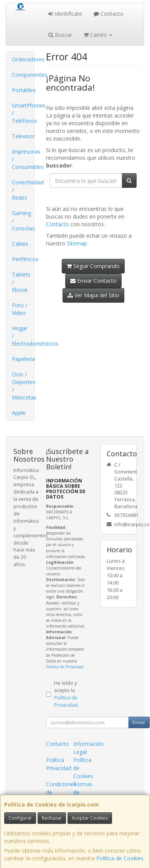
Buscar (60, 35)
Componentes (23, 75)
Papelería (23, 359)
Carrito (98, 35)
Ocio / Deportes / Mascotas (23, 386)
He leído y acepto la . (66, 694)
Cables (20, 244)
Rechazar (52, 818)
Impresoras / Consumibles (23, 159)
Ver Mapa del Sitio (93, 295)
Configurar (20, 818)
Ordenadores (23, 59)
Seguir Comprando (93, 266)
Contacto (109, 14)
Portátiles (23, 90)
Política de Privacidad (65, 667)
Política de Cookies (120, 858)
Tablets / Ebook (21, 282)
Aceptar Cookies (90, 818)
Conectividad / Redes (23, 190)
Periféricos (23, 259)
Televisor (23, 136)
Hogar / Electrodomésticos (23, 336)
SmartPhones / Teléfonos (23, 113)
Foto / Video (20, 309)
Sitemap (77, 243)
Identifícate (65, 14)
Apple (19, 413)
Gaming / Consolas (23, 221)
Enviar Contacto (93, 281)
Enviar (139, 722)
